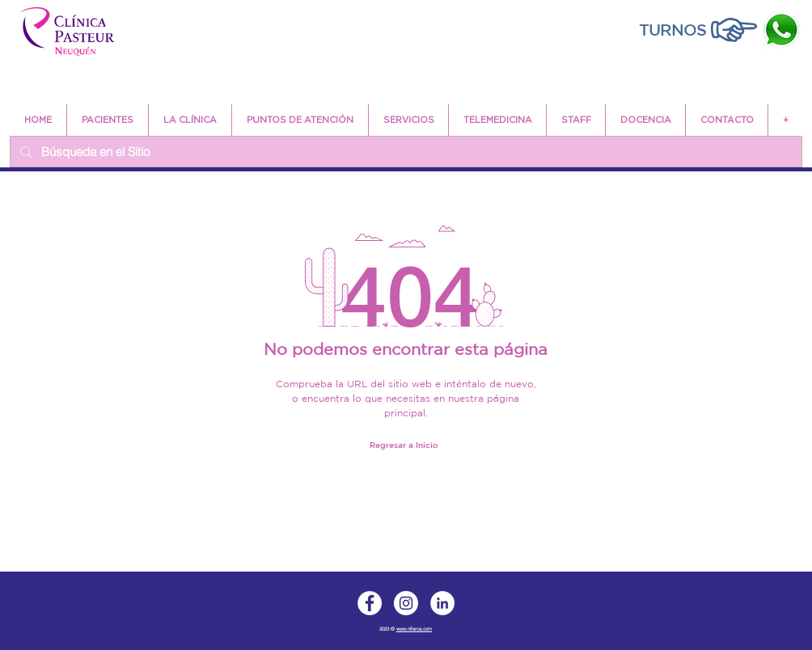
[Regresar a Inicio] (404, 444)
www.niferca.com (414, 629)
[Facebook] (370, 603)
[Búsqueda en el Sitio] (404, 152)
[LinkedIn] (442, 603)
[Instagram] (406, 603)
